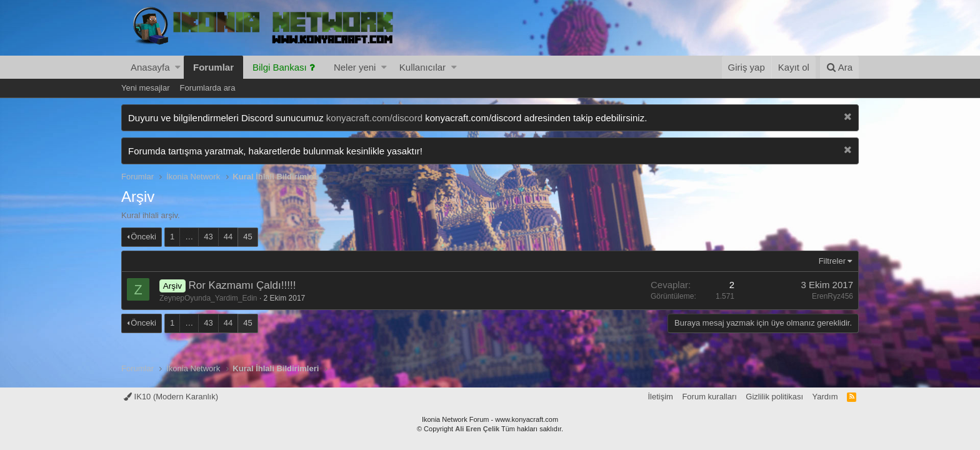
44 (228, 237)
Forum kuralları (709, 397)
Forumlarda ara (208, 88)
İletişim (660, 397)
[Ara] (839, 67)
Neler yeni (355, 67)
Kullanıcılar (422, 67)
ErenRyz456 (832, 296)
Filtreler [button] (832, 261)
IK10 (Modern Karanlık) (171, 397)
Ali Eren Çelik (477, 429)
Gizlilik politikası (774, 397)
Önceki (143, 237)
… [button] (189, 237)
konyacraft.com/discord (374, 118)
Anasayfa (150, 67)
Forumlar (213, 67)
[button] (178, 67)
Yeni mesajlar (146, 88)
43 (208, 237)
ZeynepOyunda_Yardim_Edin (208, 298)
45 (247, 237)
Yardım (825, 397)
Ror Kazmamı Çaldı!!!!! (242, 285)
